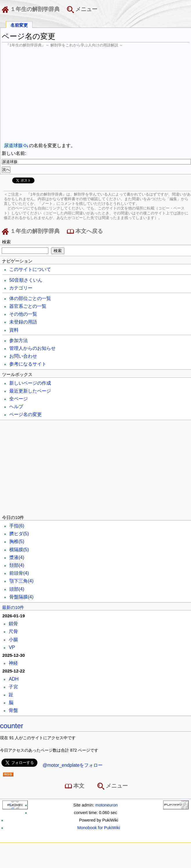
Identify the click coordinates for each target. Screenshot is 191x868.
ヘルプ (16, 407)
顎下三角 (21, 581)
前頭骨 (19, 573)
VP (12, 647)
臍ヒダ (19, 534)
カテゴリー (21, 288)
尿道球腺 (13, 145)
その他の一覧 (23, 314)
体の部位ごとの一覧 (30, 298)
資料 (14, 330)
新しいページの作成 (30, 383)
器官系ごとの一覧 (28, 306)
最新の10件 (13, 607)
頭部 (17, 589)
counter (12, 726)
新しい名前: (14, 153)
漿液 (17, 557)
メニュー (82, 10)
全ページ (19, 399)
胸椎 (17, 541)
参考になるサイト (28, 364)
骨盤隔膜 (21, 597)
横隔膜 (19, 550)
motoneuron (107, 805)
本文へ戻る (85, 232)
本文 (76, 786)
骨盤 (13, 710)
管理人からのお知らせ (32, 348)
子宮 (13, 687)
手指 (17, 526)
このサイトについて (30, 269)
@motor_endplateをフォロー (73, 765)
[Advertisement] (96, 95)
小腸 (13, 640)
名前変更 (19, 25)
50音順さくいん (26, 280)
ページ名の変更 (26, 414)
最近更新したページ (30, 391)
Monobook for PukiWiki (99, 828)
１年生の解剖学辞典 (32, 10)
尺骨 (13, 631)
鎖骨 (13, 624)
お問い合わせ (23, 356)
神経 (13, 663)
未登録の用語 (23, 322)
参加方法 (19, 340)
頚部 (17, 565)
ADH (14, 679)
